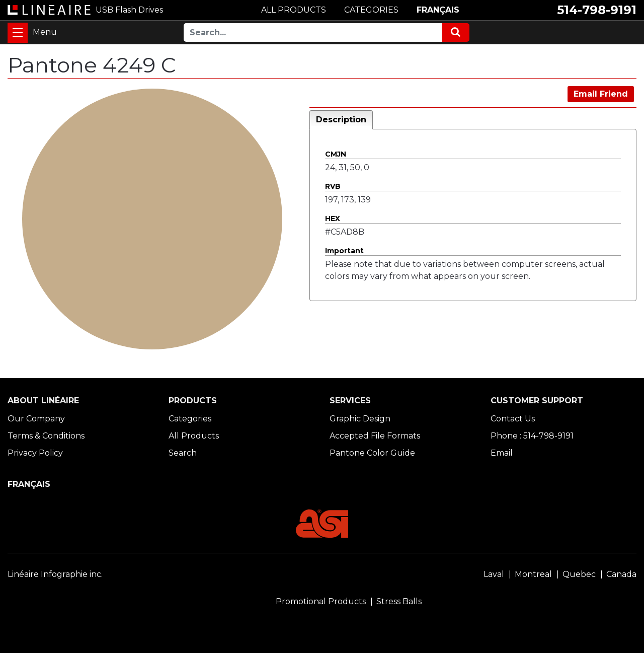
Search (183, 453)
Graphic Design (360, 419)
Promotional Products (321, 601)
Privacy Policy (35, 453)
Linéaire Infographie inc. (55, 574)
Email (502, 453)
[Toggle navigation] (18, 33)
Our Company (36, 419)
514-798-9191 (597, 10)
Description (341, 120)
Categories (190, 419)
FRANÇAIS (438, 10)
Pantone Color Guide (372, 453)
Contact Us (513, 419)
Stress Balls (399, 601)
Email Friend (601, 94)
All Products (194, 436)
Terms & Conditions (46, 436)
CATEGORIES (371, 10)
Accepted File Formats (375, 436)
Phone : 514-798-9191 (532, 436)
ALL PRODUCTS (294, 10)
